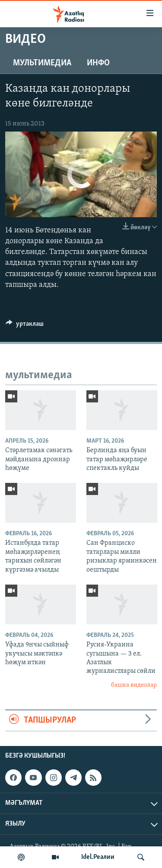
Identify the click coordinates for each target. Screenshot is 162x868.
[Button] (25, 326)
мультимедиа (42, 63)
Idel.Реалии (98, 857)
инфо (98, 63)
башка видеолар (134, 685)
